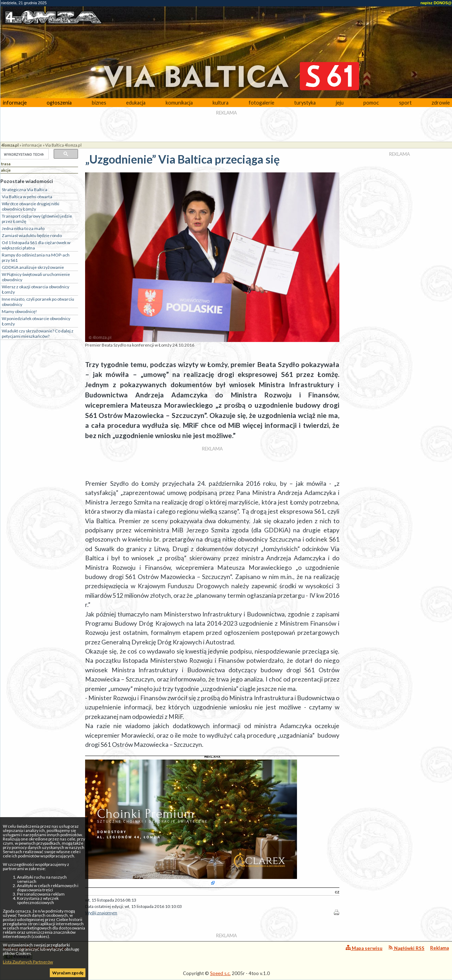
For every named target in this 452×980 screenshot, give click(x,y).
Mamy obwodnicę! (19, 311)
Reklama (439, 948)
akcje (6, 170)
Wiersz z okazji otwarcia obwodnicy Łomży (35, 289)
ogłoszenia (59, 103)
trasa (6, 164)
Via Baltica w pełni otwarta (27, 197)
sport (405, 103)
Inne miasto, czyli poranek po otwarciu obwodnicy (38, 302)
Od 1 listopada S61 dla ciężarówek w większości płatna (36, 245)
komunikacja (179, 103)
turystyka (305, 103)
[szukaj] (24, 154)
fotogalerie (261, 103)
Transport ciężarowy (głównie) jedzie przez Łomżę (37, 219)
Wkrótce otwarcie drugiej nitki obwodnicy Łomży (31, 206)
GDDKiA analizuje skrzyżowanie (33, 267)
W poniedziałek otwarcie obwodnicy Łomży (36, 321)
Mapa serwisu (364, 948)
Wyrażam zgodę (68, 973)
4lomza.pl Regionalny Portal (35, 952)
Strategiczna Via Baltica (25, 190)
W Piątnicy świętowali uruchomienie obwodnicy (36, 277)
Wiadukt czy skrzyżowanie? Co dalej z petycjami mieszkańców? (38, 333)
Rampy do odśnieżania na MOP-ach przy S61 (36, 258)
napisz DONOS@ (436, 3)
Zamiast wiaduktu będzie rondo (32, 235)
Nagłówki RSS (406, 948)
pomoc (371, 103)
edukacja (136, 103)
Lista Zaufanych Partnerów (28, 962)
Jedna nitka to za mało (23, 228)
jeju (340, 103)
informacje (15, 103)
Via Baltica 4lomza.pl (63, 145)
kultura (221, 103)
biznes (99, 103)
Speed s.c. (220, 973)
